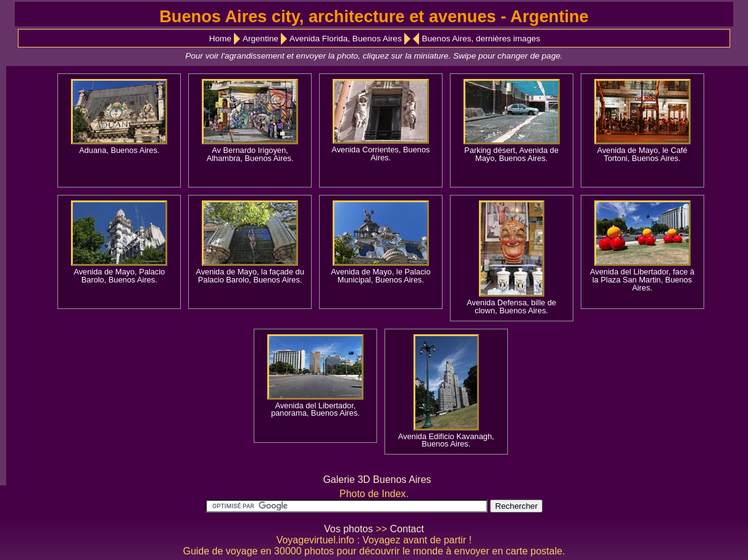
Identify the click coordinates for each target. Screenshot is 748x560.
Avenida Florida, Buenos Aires (346, 39)
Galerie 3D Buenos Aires (377, 480)
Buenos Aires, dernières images (481, 39)
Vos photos (348, 529)
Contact (407, 529)
